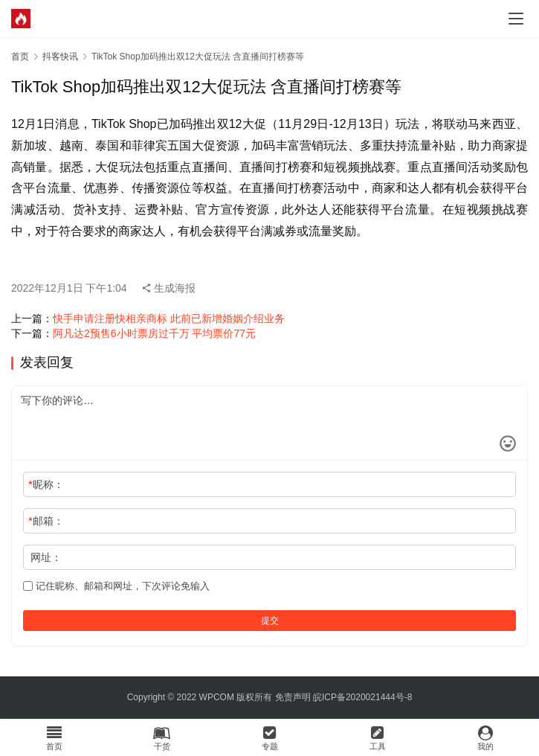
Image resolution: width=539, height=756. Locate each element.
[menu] (516, 19)
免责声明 (293, 697)
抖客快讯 (60, 57)
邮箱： (46, 521)
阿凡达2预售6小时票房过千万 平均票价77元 (154, 333)
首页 (20, 57)
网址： (46, 557)
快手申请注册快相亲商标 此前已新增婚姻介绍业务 (169, 318)
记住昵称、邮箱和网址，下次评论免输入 (116, 586)
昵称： (46, 484)
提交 (270, 621)
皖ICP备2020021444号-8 (362, 697)
